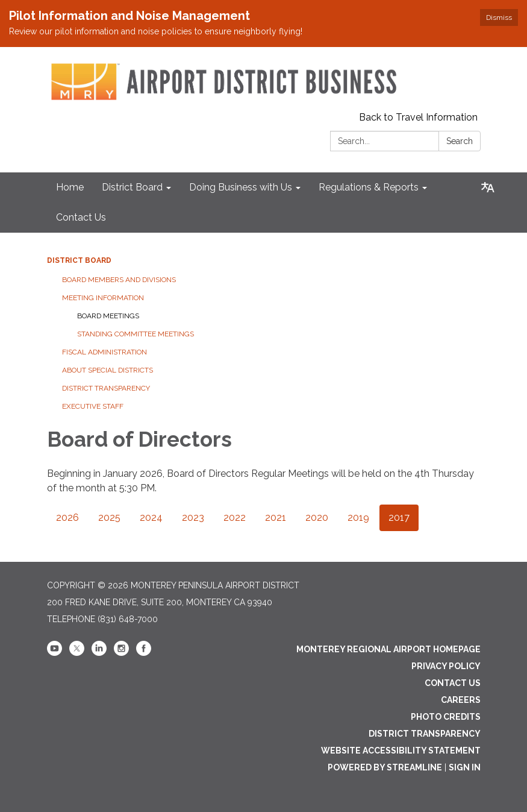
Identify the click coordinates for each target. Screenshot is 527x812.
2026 (67, 518)
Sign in (465, 767)
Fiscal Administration (104, 352)
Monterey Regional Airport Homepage (388, 649)
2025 (109, 518)
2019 (358, 518)
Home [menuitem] (70, 187)
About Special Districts (108, 370)
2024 (151, 518)
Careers (461, 700)
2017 (399, 518)
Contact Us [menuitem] (81, 217)
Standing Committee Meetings (136, 334)
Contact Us (453, 683)
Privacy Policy (446, 666)
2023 (193, 518)
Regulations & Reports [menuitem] (369, 187)
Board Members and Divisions (119, 280)
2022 (235, 518)
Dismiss (499, 17)
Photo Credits (446, 717)
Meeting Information (103, 298)
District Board (79, 260)
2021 (276, 518)
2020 (317, 518)
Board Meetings (108, 316)
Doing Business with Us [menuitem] (241, 187)
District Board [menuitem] (132, 187)
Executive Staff (93, 406)
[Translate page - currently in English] (488, 187)
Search (460, 141)
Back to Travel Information (418, 117)
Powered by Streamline (385, 767)
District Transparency (106, 388)
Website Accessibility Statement (401, 751)
